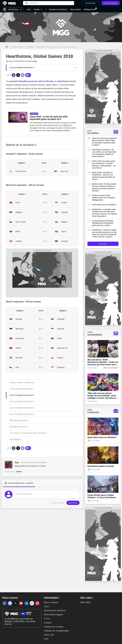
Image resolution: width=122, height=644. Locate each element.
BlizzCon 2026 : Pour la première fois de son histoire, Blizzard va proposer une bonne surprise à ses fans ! (104, 187)
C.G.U (47, 619)
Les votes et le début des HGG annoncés (28, 433)
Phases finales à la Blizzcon (22, 383)
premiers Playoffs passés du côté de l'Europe (32, 81)
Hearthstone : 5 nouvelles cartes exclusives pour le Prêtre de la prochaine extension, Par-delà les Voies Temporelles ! (104, 213)
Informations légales (54, 615)
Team (47, 606)
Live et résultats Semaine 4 (22, 408)
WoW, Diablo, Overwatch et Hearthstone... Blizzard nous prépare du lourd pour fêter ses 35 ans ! (104, 176)
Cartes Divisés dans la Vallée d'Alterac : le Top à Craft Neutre (102, 496)
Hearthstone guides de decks (101, 466)
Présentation (15, 439)
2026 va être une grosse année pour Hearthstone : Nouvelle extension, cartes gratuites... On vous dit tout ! (104, 164)
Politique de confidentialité (56, 631)
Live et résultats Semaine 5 (22, 401)
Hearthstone (30, 47)
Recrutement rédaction (55, 611)
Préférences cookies (54, 627)
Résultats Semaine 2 (19, 420)
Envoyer (73, 503)
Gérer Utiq (49, 635)
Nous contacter (51, 602)
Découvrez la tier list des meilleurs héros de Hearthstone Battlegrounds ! (104, 198)
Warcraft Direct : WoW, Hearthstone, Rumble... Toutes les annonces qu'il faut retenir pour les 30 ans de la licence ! (103, 362)
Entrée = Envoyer (58, 503)
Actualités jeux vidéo (17, 47)
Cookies (48, 623)
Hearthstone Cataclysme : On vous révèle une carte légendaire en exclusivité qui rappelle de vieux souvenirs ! (104, 153)
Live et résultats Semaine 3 (22, 414)
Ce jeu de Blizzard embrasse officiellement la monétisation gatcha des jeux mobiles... (103, 223)
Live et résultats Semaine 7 (22, 389)
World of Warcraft (111, 368)
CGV (46, 639)
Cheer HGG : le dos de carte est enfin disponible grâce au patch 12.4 (49, 118)
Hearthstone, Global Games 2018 (47, 47)
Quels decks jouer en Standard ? (104, 205)
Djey (35, 61)
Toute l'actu (103, 244)
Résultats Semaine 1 (19, 427)
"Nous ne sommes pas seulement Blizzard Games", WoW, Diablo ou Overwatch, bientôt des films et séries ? (105, 142)
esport (34, 114)
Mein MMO (86, 602)
